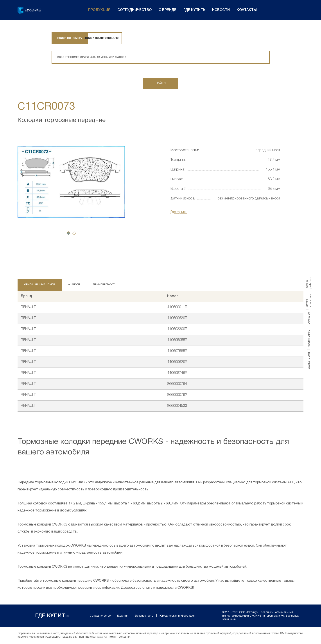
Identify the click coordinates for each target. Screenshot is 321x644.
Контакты (247, 10)
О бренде (168, 10)
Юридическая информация (177, 617)
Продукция (99, 10)
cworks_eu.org (309, 338)
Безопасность (144, 617)
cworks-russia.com (309, 300)
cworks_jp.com (309, 361)
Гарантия (123, 617)
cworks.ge (309, 318)
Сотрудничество (134, 10)
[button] (68, 234)
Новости (221, 10)
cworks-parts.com (309, 283)
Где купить (194, 10)
